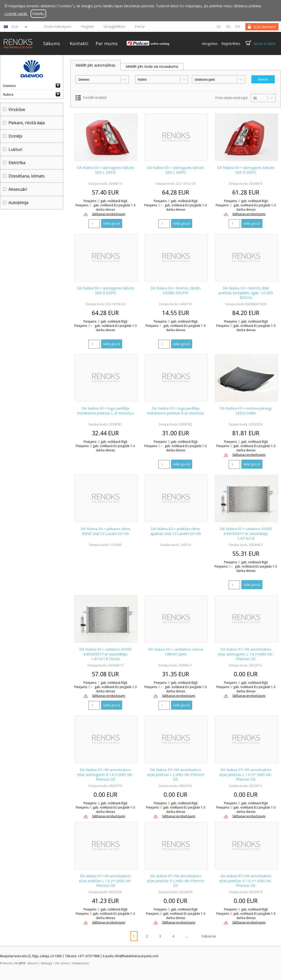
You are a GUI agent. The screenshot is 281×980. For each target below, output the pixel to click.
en (237, 26)
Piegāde (87, 26)
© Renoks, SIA (9, 963)
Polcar (140, 26)
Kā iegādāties (114, 26)
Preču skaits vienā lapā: (232, 98)
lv (219, 26)
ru (228, 26)
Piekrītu (38, 14)
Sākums (52, 43)
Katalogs (46, 963)
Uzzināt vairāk (16, 14)
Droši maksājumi (57, 26)
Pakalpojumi (81, 963)
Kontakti (79, 43)
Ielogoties (210, 44)
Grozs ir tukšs (265, 44)
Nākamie (209, 936)
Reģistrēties (231, 44)
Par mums (107, 43)
